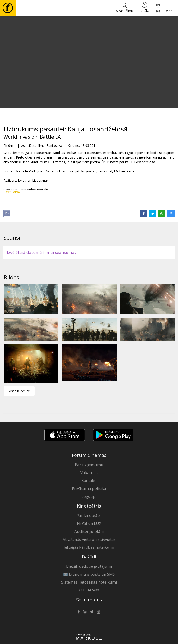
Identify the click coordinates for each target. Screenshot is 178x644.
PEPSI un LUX (89, 523)
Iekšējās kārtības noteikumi (89, 547)
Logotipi (89, 496)
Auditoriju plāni (89, 531)
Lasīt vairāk (12, 192)
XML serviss (89, 590)
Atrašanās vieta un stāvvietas (89, 539)
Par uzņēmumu (89, 465)
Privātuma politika (89, 488)
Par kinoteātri (89, 515)
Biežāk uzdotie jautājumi (89, 566)
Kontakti (89, 480)
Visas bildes (19, 391)
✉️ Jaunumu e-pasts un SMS (89, 574)
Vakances (89, 473)
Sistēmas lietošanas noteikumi (89, 582)
